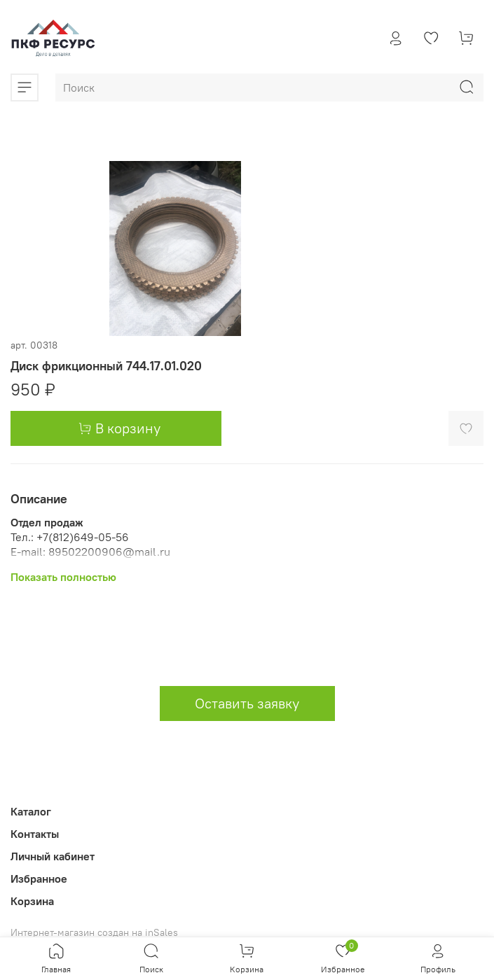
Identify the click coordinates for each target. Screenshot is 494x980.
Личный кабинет (53, 856)
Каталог (31, 811)
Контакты (35, 834)
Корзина (32, 901)
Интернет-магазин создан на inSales (94, 932)
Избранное (39, 878)
